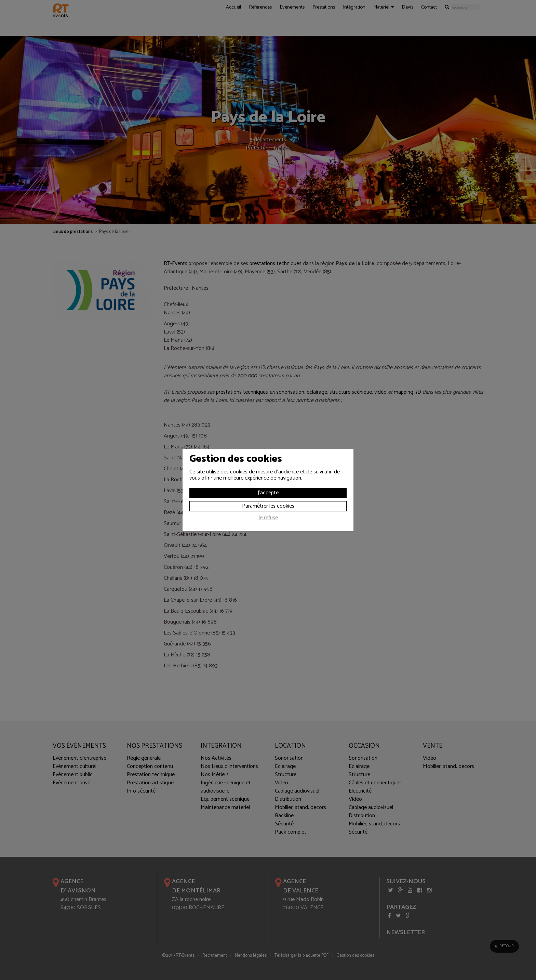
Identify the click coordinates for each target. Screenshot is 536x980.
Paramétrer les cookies (268, 506)
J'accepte (268, 493)
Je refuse (268, 519)
